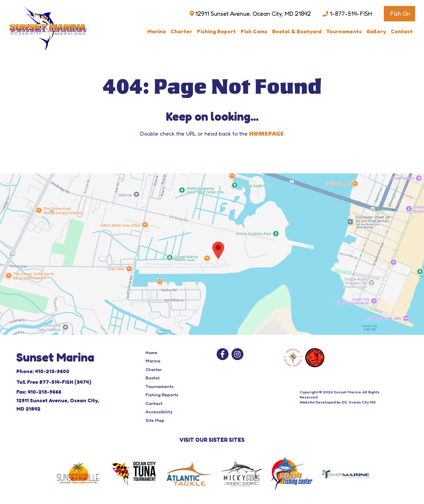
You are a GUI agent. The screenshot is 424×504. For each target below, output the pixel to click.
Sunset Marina (347, 392)
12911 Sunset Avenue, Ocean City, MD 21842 (253, 14)
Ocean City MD (362, 402)
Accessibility (159, 412)
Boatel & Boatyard (297, 31)
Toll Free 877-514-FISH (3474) (54, 382)
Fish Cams (254, 31)
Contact (402, 31)
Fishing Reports (162, 395)
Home (151, 353)
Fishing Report (216, 31)
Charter (181, 31)
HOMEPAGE (266, 134)
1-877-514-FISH (351, 14)
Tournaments (344, 31)
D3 (344, 402)
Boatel (153, 378)
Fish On (400, 14)
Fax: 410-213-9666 (39, 392)
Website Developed (318, 402)
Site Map (155, 420)
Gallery (376, 31)
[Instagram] (237, 354)
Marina (157, 31)
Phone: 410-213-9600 (43, 371)
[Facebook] (223, 354)
